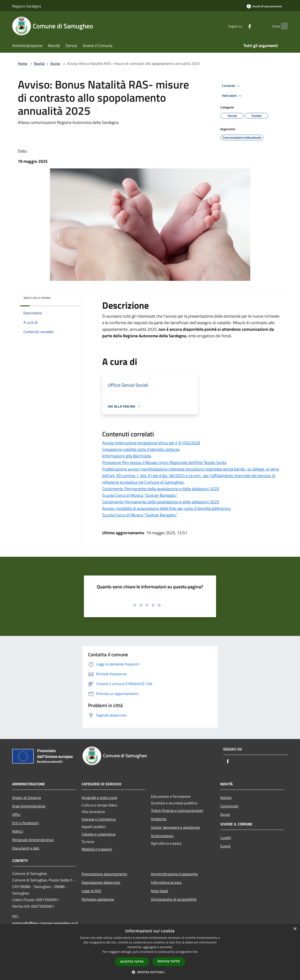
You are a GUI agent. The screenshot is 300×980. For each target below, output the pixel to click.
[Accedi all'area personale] (264, 6)
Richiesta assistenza (98, 899)
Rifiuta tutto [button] (169, 961)
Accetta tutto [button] (132, 962)
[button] (150, 972)
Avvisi (55, 63)
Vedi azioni (232, 96)
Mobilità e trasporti (97, 849)
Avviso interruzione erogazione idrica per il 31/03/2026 (151, 443)
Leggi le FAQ (91, 891)
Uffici (16, 814)
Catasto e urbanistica (98, 834)
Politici (18, 831)
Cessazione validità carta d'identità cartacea (141, 449)
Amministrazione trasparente (174, 874)
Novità (39, 63)
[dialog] (150, 952)
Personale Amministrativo (33, 840)
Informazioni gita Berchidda (127, 456)
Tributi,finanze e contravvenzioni (177, 810)
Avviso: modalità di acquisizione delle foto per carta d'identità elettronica (166, 508)
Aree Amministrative (29, 806)
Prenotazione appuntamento (104, 874)
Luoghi (226, 838)
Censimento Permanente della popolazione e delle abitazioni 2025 (161, 489)
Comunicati (229, 806)
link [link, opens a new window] (195, 952)
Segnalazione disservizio (101, 882)
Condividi (232, 86)
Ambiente (159, 819)
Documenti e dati (26, 848)
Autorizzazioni (162, 836)
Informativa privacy (166, 882)
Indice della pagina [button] (37, 298)
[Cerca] (282, 26)
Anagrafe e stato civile (99, 798)
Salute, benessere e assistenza (175, 827)
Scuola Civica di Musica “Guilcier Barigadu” (140, 495)
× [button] (295, 929)
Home (22, 63)
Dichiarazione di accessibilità (174, 899)
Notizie (226, 798)
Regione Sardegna (27, 6)
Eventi (225, 846)
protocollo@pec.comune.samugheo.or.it (45, 923)
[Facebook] (240, 26)
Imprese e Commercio (99, 819)
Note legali (159, 891)
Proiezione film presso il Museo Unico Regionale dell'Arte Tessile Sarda (164, 462)
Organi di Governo (27, 798)
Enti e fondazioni (26, 823)
